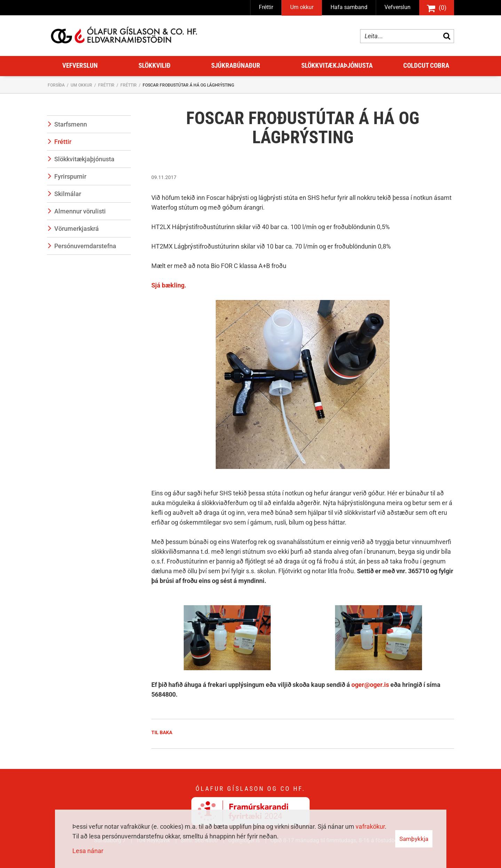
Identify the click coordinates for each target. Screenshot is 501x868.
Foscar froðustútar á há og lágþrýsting (188, 85)
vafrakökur (370, 826)
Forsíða (56, 85)
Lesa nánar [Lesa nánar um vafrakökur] (88, 851)
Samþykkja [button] (414, 839)
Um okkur (81, 85)
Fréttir (106, 85)
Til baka (162, 732)
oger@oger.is (371, 685)
